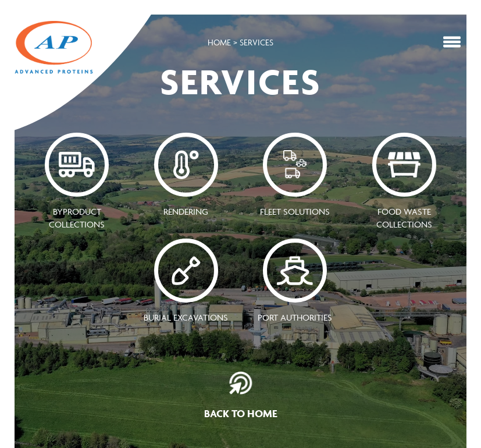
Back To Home (241, 396)
